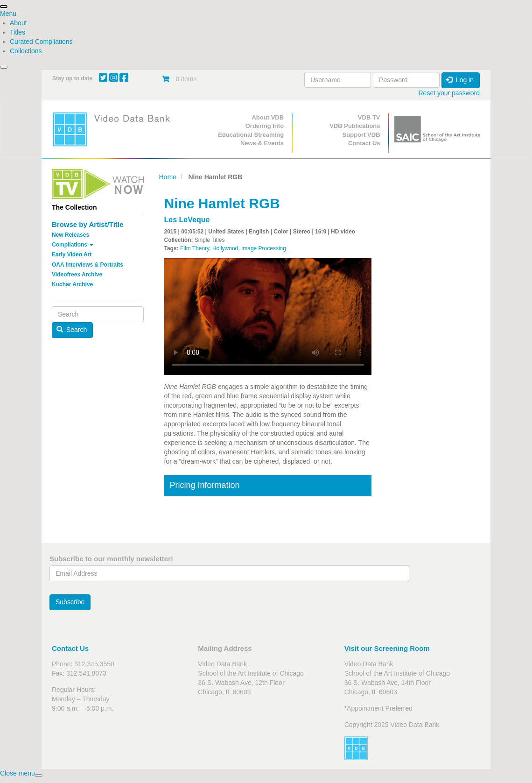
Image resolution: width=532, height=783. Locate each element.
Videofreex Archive (77, 275)
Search (72, 330)
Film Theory (195, 248)
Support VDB (361, 135)
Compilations (73, 245)
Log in (460, 80)
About (18, 23)
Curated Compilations (41, 42)
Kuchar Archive (72, 284)
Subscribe (70, 602)
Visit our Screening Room (387, 648)
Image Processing (264, 248)
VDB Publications (355, 126)
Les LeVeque (187, 220)
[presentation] (4, 7)
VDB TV (369, 117)
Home (168, 177)
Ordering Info (265, 126)
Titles (17, 32)
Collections (26, 51)
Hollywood (225, 248)
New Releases (70, 235)
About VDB (268, 117)
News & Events (262, 143)
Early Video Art (72, 254)
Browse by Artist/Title (87, 224)
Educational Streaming (251, 135)
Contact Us (364, 143)
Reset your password (449, 93)
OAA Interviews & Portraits (87, 265)
